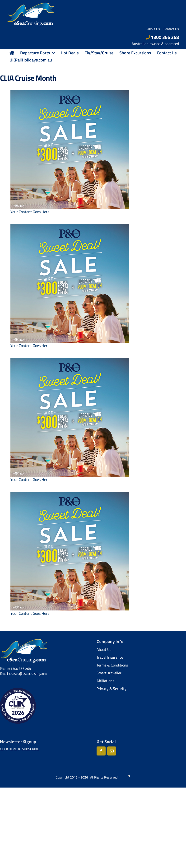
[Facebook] (101, 751)
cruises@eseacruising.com (28, 673)
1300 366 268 (162, 37)
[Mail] (112, 751)
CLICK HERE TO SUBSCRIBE (19, 749)
